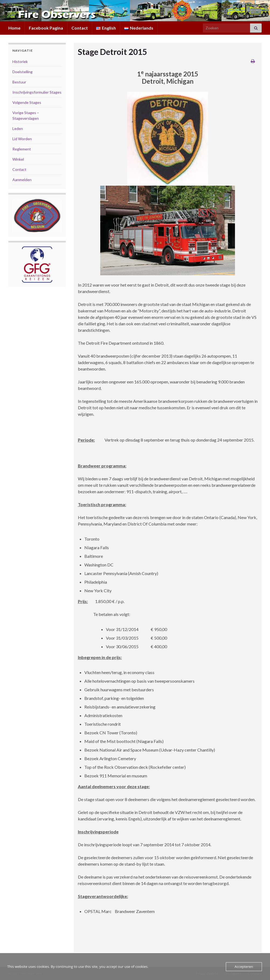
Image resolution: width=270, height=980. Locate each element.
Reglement (22, 149)
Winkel (18, 159)
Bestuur (19, 82)
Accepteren (244, 967)
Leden (18, 128)
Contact (80, 28)
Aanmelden (22, 180)
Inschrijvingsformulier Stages (37, 92)
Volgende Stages (27, 102)
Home (14, 28)
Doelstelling (22, 72)
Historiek (20, 61)
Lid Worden (22, 139)
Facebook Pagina (46, 28)
